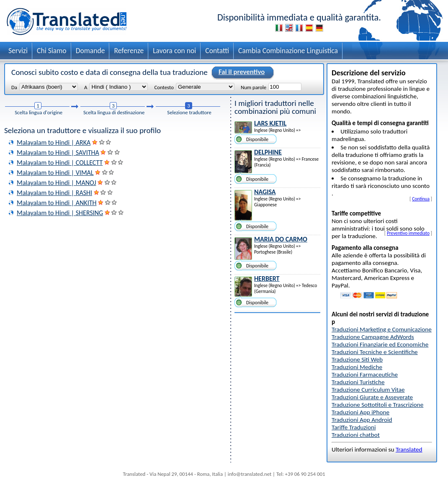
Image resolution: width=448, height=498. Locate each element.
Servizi (18, 51)
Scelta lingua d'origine (39, 112)
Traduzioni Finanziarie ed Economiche (380, 344)
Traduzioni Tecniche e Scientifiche (375, 352)
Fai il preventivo (240, 72)
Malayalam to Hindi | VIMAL (55, 173)
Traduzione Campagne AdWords (373, 337)
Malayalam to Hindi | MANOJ (57, 183)
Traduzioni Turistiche (358, 382)
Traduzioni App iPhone (360, 412)
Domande (90, 51)
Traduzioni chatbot (356, 435)
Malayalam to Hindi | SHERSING (60, 213)
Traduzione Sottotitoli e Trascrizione (377, 405)
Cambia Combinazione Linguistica (288, 51)
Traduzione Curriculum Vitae (368, 390)
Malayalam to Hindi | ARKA (54, 142)
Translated (409, 449)
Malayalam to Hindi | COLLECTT (60, 163)
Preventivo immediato (408, 233)
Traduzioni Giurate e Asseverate (372, 397)
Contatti (217, 51)
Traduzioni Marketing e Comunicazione (382, 329)
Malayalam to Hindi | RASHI (54, 193)
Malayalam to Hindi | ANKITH (57, 203)
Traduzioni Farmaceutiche (365, 375)
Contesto (164, 87)
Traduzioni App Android (362, 420)
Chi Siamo (52, 51)
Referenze (129, 51)
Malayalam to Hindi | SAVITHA (58, 153)
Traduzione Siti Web (357, 359)
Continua (421, 199)
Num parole (254, 87)
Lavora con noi (174, 51)
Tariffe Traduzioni (354, 427)
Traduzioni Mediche (357, 367)
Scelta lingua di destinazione (114, 112)
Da (14, 87)
